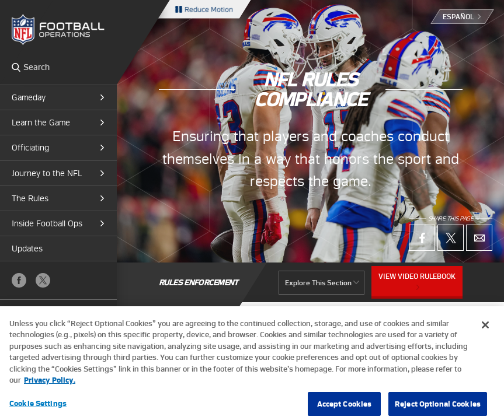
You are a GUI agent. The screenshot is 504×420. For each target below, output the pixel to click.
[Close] (485, 330)
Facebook (19, 280)
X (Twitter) (43, 280)
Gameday (29, 97)
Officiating (30, 148)
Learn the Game (41, 123)
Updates (27, 249)
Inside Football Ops (47, 223)
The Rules (30, 198)
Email (479, 238)
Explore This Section (318, 283)
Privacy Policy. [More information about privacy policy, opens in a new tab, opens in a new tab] (50, 385)
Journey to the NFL (47, 173)
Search (16, 67)
